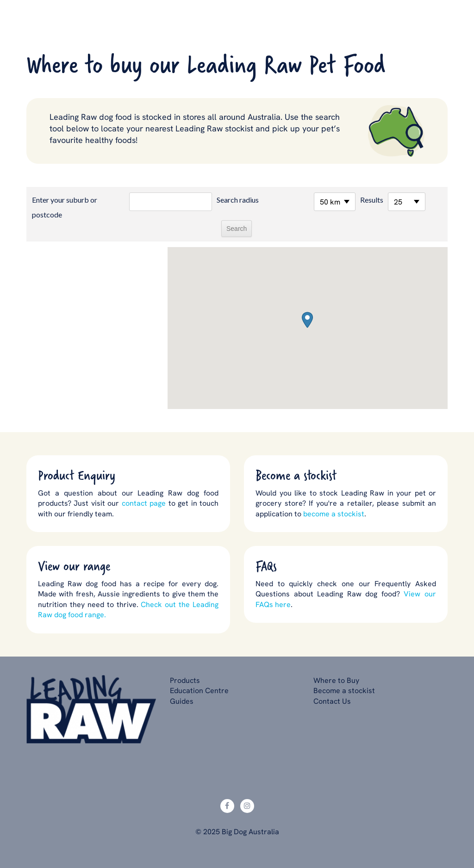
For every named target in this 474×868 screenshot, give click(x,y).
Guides (182, 701)
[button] (307, 320)
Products (185, 680)
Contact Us (332, 701)
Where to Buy (336, 680)
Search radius (238, 200)
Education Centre (199, 690)
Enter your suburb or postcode (65, 207)
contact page (144, 503)
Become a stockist (344, 690)
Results (372, 200)
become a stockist (334, 514)
